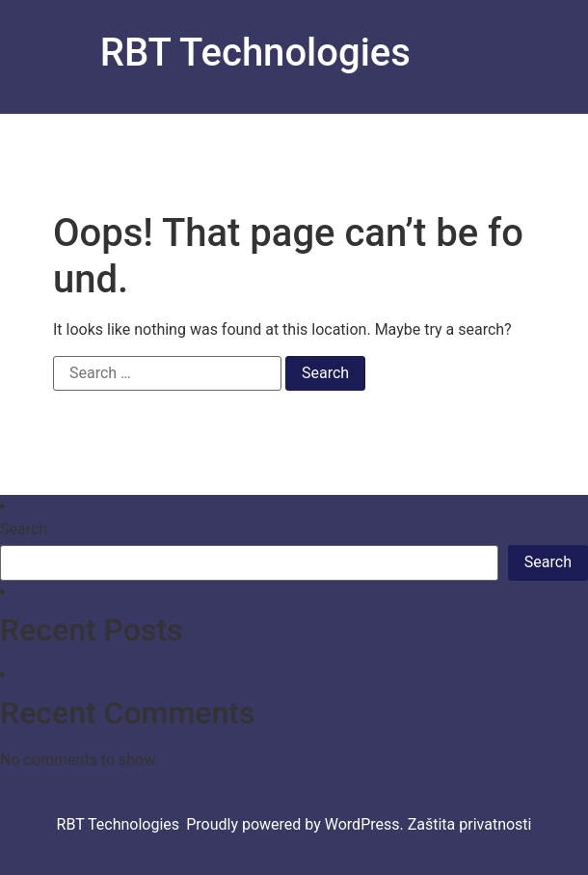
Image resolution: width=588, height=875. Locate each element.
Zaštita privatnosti (470, 824)
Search (24, 530)
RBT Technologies (255, 53)
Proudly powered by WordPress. (297, 824)
